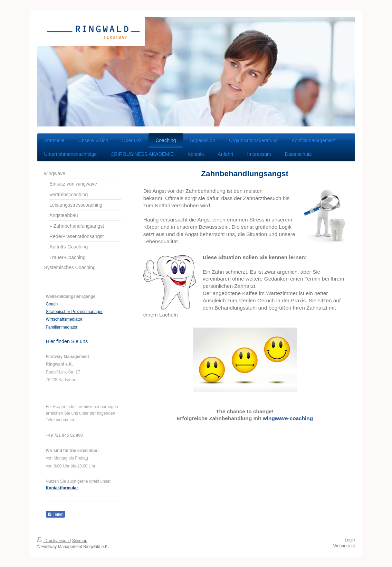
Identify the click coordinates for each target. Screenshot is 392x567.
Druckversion (54, 541)
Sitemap (80, 541)
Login (350, 540)
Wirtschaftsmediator (64, 319)
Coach (52, 304)
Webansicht (344, 546)
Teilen (55, 514)
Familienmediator (62, 327)
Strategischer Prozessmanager (74, 312)
